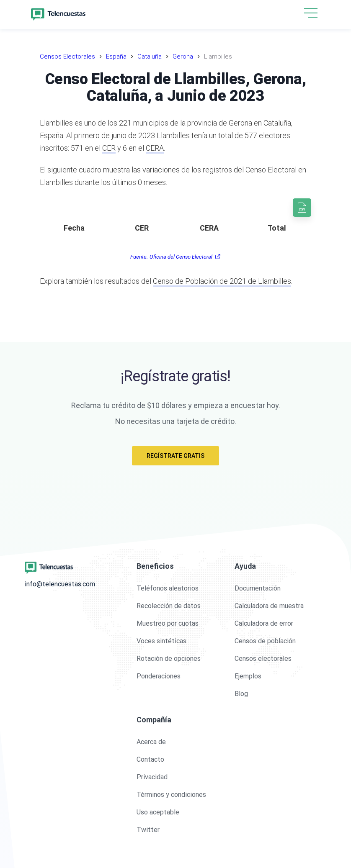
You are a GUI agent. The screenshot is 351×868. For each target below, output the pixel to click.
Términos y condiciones (171, 795)
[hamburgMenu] (311, 13)
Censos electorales (263, 659)
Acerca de (151, 742)
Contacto (150, 759)
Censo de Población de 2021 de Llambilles (222, 281)
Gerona (183, 56)
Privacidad (152, 777)
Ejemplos (248, 676)
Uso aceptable (158, 812)
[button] (311, 14)
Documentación (258, 588)
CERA (155, 148)
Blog (241, 694)
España (116, 56)
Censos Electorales (67, 56)
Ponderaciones (159, 676)
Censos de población (265, 641)
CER (109, 148)
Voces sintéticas (161, 641)
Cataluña (150, 56)
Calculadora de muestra (269, 606)
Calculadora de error (264, 623)
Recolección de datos (169, 606)
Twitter (148, 830)
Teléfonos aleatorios (168, 588)
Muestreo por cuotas (168, 623)
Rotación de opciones (169, 659)
